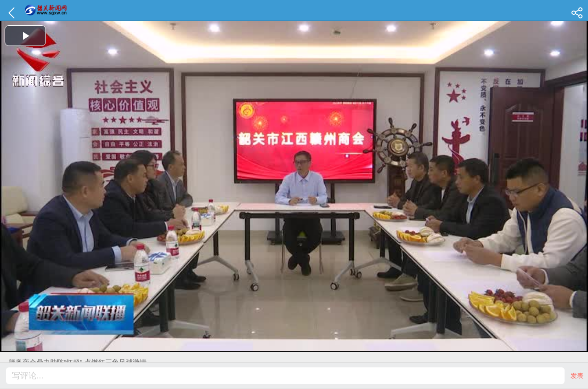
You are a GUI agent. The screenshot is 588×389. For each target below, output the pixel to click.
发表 (577, 376)
